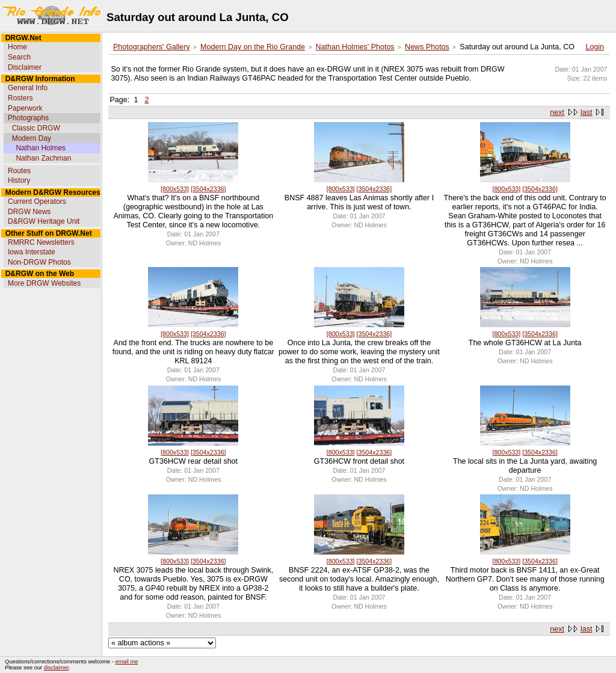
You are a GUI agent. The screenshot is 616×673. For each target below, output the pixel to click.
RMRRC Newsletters (41, 242)
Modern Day (32, 138)
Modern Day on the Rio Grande (253, 47)
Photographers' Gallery (152, 47)
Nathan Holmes (41, 148)
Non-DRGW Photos (39, 262)
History (19, 180)
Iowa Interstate (32, 252)
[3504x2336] (208, 189)
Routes (19, 171)
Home (17, 47)
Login (595, 47)
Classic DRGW (36, 128)
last (586, 112)
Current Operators (37, 201)
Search (19, 57)
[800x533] (175, 189)
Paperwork (25, 108)
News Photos (427, 47)
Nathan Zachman (43, 158)
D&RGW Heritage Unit (44, 221)
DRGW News (29, 212)
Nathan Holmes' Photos (355, 47)
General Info (28, 88)
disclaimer (56, 668)
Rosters (20, 98)
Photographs (28, 118)
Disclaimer (25, 67)
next (557, 112)
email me (127, 662)
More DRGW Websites (44, 283)
